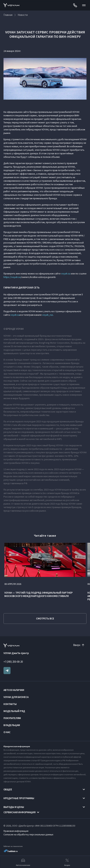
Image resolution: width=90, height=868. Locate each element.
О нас (7, 732)
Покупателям (12, 718)
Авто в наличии (14, 690)
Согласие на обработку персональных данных (28, 834)
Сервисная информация (20, 812)
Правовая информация (16, 831)
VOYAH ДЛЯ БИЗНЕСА (16, 697)
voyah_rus (48, 315)
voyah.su (66, 274)
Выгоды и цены (14, 807)
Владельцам (12, 725)
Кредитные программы (19, 798)
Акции (67, 862)
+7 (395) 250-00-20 (13, 662)
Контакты (10, 704)
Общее (8, 789)
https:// (7, 277)
